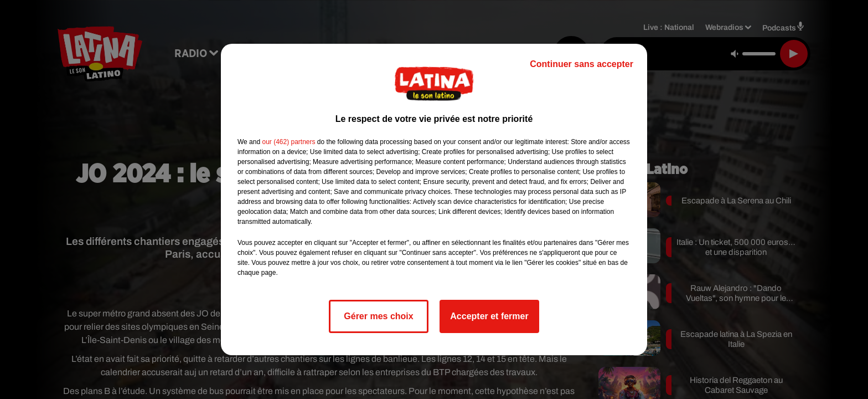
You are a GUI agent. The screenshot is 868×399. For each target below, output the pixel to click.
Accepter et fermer (489, 316)
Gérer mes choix (378, 316)
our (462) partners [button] (288, 142)
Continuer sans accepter (582, 64)
